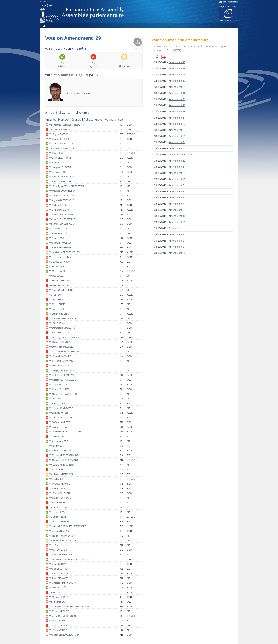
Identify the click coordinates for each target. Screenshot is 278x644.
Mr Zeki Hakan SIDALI (60, 573)
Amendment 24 (177, 142)
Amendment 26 (177, 179)
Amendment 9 (176, 241)
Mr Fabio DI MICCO (59, 234)
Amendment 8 (176, 247)
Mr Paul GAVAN (57, 276)
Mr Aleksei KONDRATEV (61, 408)
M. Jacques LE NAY (59, 427)
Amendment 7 (176, 204)
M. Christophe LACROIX (61, 418)
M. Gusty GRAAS (57, 300)
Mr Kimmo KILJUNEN (59, 389)
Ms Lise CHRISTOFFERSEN (63, 219)
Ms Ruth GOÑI (56, 295)
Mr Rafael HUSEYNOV (60, 342)
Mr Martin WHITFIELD (60, 621)
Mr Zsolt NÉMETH (58, 479)
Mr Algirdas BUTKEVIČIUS (62, 200)
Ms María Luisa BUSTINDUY (63, 196)
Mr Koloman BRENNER (60, 182)
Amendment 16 (177, 216)
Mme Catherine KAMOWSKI (62, 375)
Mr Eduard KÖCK (57, 404)
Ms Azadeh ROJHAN (59, 531)
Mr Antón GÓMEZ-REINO (61, 290)
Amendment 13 (177, 105)
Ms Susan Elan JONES (60, 356)
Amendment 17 (177, 62)
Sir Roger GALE (57, 267)
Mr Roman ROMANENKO (61, 536)
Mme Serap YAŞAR (58, 626)
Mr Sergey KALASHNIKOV (62, 370)
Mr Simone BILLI (57, 163)
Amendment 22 (177, 124)
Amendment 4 (176, 148)
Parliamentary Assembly (82, 13)
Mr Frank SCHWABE (59, 564)
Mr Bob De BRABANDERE (62, 177)
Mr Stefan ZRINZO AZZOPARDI (64, 635)
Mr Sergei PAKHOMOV (60, 498)
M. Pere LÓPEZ (57, 437)
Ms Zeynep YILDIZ (58, 630)
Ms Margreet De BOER (60, 167)
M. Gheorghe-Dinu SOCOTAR (63, 583)
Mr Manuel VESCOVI (59, 611)
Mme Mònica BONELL (60, 172)
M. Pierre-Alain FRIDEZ (60, 257)
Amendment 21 (177, 99)
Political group (93, 120)
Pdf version (163, 57)
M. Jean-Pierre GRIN (59, 314)
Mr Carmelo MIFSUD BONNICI (64, 460)
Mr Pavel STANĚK (58, 588)
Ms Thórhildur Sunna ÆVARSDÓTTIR (67, 125)
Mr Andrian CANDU (58, 205)
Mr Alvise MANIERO (59, 441)
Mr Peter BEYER (57, 153)
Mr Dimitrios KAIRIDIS (60, 366)
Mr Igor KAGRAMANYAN (61, 361)
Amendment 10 (177, 234)
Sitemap (43, 1)
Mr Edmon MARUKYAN (60, 451)
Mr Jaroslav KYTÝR (58, 413)
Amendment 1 (176, 118)
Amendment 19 (177, 81)
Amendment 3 (176, 130)
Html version (157, 57)
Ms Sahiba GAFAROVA (60, 262)
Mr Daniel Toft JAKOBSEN (62, 347)
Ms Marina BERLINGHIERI (62, 148)
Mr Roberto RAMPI (58, 503)
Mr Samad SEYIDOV (59, 569)
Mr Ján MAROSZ (57, 446)
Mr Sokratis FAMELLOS (60, 243)
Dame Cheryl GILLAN (59, 285)
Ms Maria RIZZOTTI (59, 517)
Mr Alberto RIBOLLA (59, 512)
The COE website (229, 13)
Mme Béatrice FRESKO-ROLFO (64, 252)
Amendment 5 (176, 167)
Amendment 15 (177, 197)
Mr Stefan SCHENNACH (61, 555)
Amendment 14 (177, 112)
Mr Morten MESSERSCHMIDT (64, 455)
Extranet (233, 2)
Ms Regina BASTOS (59, 134)
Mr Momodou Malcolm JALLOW (64, 351)
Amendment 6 (176, 185)
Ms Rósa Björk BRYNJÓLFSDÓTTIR (66, 186)
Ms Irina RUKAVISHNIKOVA (62, 540)
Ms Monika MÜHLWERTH (61, 465)
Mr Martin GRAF (57, 304)
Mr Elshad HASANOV (59, 333)
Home (44, 26)
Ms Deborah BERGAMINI (61, 144)
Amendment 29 (177, 75)
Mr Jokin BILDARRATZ (60, 158)
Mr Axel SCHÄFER (58, 550)
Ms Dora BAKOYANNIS (60, 129)
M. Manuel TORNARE (60, 597)
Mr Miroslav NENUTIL (59, 484)
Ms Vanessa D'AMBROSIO (62, 224)
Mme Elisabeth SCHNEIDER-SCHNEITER (69, 559)
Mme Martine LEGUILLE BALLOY (65, 432)
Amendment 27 (177, 191)
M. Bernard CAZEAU (59, 210)
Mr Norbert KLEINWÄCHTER (63, 394)
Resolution (175, 228)
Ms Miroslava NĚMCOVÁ (61, 474)
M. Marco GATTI (57, 271)
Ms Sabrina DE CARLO (60, 229)
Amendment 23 (177, 136)
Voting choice (114, 120)
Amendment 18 (177, 69)
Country (76, 120)
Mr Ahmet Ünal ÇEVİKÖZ (61, 215)
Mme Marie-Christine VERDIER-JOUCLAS (69, 607)
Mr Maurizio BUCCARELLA (62, 191)
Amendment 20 (177, 87)
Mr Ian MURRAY (57, 470)
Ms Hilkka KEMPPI (58, 385)
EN (220, 2)
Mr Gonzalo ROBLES (59, 522)
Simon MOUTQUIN (73, 75)
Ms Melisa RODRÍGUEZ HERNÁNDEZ (67, 526)
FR (224, 2)
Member (63, 120)
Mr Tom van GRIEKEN (60, 309)
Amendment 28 (177, 253)
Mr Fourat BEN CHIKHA (61, 139)
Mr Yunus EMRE (57, 238)
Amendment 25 (177, 173)
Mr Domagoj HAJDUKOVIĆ (62, 328)
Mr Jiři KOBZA (56, 399)
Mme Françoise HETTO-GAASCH (65, 337)
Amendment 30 (177, 222)
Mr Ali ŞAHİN (55, 545)
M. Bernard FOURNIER (60, 248)
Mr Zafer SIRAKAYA (59, 578)
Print (138, 48)
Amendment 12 (177, 93)
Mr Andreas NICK (57, 489)
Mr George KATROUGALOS (62, 380)
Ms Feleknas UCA (58, 602)
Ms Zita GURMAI (57, 323)
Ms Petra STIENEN (58, 592)
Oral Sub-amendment (181, 155)
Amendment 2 (176, 210)
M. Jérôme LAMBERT (59, 422)
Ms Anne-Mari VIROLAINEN (62, 616)
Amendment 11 (177, 161)
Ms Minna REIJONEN (59, 507)
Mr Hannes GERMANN (60, 281)
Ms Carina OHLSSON (59, 493)
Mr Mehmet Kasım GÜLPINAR (64, 318)
